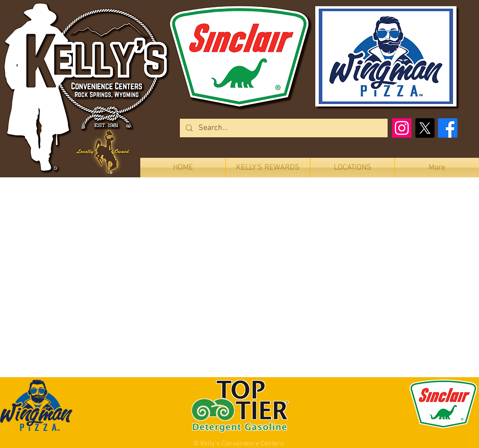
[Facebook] (448, 128)
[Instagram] (402, 128)
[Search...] (283, 128)
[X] (425, 128)
